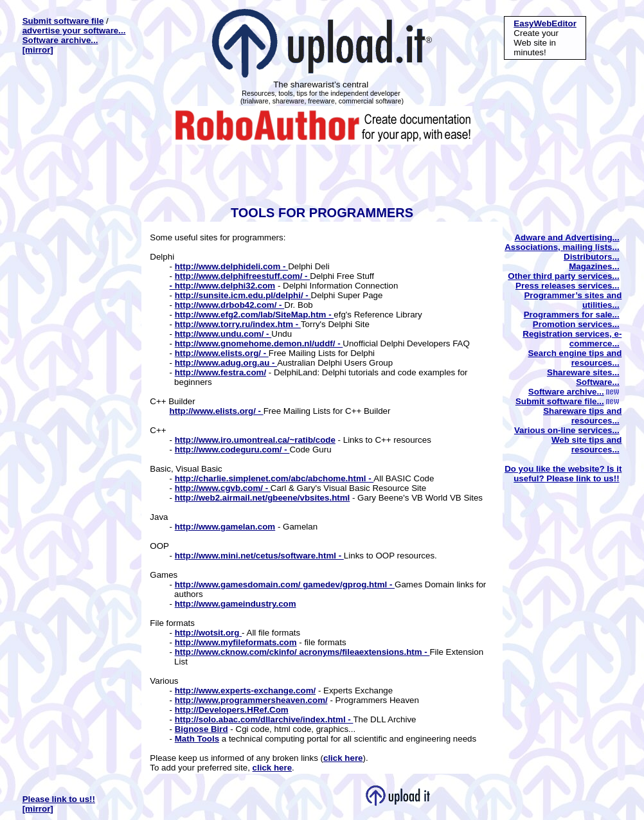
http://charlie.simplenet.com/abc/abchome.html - (274, 478)
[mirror (37, 50)
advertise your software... (74, 31)
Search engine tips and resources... (575, 358)
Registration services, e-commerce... (572, 339)
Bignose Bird (201, 729)
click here (343, 758)
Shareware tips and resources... (582, 416)
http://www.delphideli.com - (231, 266)
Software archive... (60, 40)
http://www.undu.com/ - (223, 334)
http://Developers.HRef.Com (232, 710)
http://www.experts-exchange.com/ (245, 691)
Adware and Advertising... (567, 237)
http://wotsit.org (208, 633)
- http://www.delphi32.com (223, 286)
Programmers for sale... (572, 315)
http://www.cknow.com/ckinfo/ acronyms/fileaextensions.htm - (302, 652)
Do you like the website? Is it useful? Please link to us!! (563, 474)
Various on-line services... (567, 430)
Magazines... (594, 266)
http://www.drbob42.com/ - (230, 305)
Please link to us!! (59, 799)
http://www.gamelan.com (225, 527)
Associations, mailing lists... (562, 247)
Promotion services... (576, 324)
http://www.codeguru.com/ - (232, 450)
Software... (597, 382)
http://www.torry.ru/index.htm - (238, 324)
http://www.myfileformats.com (236, 642)
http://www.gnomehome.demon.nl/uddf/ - (259, 343)
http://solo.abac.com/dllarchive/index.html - (264, 719)
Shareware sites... (583, 372)
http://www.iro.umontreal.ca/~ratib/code (255, 440)
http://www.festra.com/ (220, 372)
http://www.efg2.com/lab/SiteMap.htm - (255, 315)
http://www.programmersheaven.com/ (251, 700)
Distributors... (592, 257)
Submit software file (63, 21)
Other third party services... (563, 276)
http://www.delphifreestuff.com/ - (243, 276)
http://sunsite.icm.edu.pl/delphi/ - (243, 295)
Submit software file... (568, 401)
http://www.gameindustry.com (236, 604)
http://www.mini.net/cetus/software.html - (259, 556)
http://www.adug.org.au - (226, 363)
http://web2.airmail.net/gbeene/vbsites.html (263, 498)
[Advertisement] (319, 174)
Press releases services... (568, 286)
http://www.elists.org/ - (222, 353)
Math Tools (197, 739)
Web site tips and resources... (586, 445)
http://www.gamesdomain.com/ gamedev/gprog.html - (285, 584)
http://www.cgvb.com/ (219, 488)
